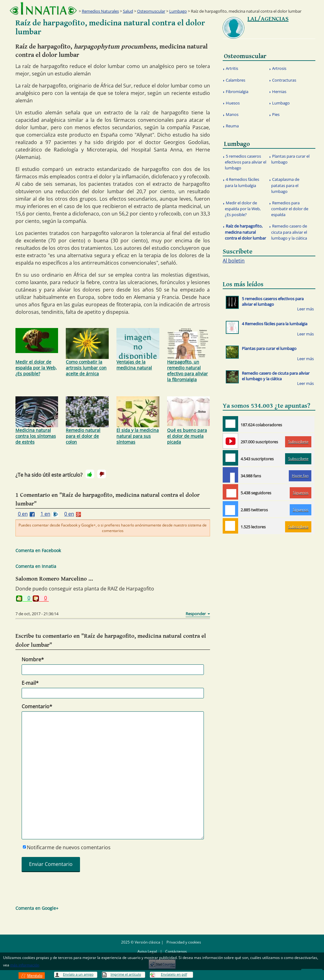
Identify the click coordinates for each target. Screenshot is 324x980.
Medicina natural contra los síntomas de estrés (37, 421)
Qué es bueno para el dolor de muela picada (189, 421)
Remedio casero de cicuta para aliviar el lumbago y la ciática (289, 232)
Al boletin (234, 261)
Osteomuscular (151, 11)
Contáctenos (176, 951)
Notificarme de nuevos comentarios (69, 847)
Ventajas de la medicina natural (138, 349)
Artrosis (279, 68)
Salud (128, 11)
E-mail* (30, 683)
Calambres (236, 80)
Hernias (279, 92)
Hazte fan (300, 476)
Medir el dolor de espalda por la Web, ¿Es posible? (37, 352)
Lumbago (178, 11)
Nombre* (33, 659)
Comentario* (37, 706)
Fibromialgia (237, 92)
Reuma (232, 126)
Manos (232, 114)
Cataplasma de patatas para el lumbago (285, 185)
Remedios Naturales (100, 11)
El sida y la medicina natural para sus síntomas (138, 421)
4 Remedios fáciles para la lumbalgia (242, 182)
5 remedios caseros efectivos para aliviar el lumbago (246, 162)
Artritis (232, 68)
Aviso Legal (147, 951)
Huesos (233, 103)
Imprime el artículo (126, 974)
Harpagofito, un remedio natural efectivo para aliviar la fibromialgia (189, 355)
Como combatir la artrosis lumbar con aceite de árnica (87, 352)
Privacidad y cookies (184, 942)
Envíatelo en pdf (174, 974)
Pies (276, 114)
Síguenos (301, 493)
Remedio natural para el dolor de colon (87, 421)
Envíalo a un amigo (78, 974)
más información (25, 965)
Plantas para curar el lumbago (290, 159)
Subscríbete (298, 442)
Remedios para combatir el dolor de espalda (290, 209)
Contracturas (284, 80)
